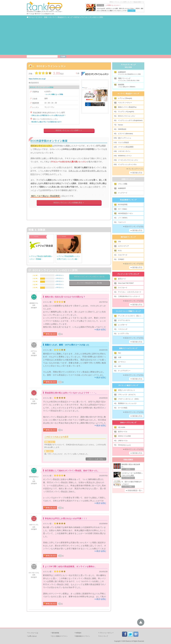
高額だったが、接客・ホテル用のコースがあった (67, 345)
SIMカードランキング (128, 423)
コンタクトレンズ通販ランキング (128, 311)
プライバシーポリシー (106, 633)
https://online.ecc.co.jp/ (37, 79)
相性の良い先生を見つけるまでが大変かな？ (65, 297)
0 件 (59, 275)
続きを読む (101, 329)
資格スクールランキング (128, 348)
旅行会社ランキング (128, 237)
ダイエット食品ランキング (128, 385)
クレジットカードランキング (128, 274)
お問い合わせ (32, 636)
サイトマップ (103, 636)
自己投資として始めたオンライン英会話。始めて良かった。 (72, 471)
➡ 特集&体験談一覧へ (134, 490)
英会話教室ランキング (128, 200)
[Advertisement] (85, 36)
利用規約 (78, 633)
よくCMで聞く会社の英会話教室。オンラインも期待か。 (71, 567)
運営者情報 (55, 633)
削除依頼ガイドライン (82, 636)
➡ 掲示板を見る (136, 173)
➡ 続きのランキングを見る (133, 226)
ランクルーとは (32, 633)
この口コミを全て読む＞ (96, 459)
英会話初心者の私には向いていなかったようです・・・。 (71, 393)
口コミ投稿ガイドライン (59, 636)
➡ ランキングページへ (135, 169)
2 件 (59, 278)
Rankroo (128, 641)
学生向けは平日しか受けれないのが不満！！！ (66, 519)
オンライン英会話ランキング (128, 94)
